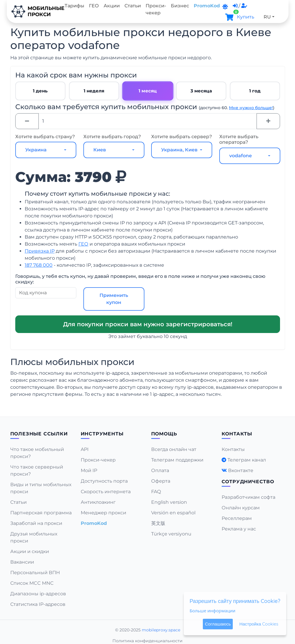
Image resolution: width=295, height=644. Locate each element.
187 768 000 (39, 265)
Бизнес (180, 6)
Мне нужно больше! (251, 108)
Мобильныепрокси (34, 11)
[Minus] (27, 121)
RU (267, 17)
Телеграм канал (247, 460)
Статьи (133, 6)
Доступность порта (104, 481)
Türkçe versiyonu (171, 534)
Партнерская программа (41, 513)
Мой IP (89, 470)
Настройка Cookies (259, 624)
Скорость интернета (106, 492)
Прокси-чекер (156, 9)
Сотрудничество (248, 482)
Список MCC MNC (32, 583)
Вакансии (22, 562)
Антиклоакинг (98, 502)
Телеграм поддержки (177, 460)
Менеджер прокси (103, 513)
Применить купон (113, 299)
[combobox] (46, 150)
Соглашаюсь (218, 624)
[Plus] (268, 121)
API (85, 449)
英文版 (158, 523)
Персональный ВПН (35, 573)
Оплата (160, 470)
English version (169, 502)
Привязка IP (40, 251)
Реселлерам (237, 518)
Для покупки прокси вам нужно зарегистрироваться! (147, 324)
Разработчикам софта (248, 497)
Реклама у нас (239, 529)
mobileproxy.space (161, 630)
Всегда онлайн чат (174, 449)
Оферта (161, 481)
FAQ (156, 492)
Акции (112, 6)
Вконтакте (241, 470)
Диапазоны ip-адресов (38, 594)
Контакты (233, 449)
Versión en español (173, 513)
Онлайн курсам (241, 508)
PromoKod (207, 6)
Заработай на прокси (36, 523)
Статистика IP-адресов (38, 604)
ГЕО (94, 6)
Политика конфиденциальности (147, 641)
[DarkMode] (225, 7)
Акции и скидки (30, 551)
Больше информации (213, 611)
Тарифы (74, 6)
